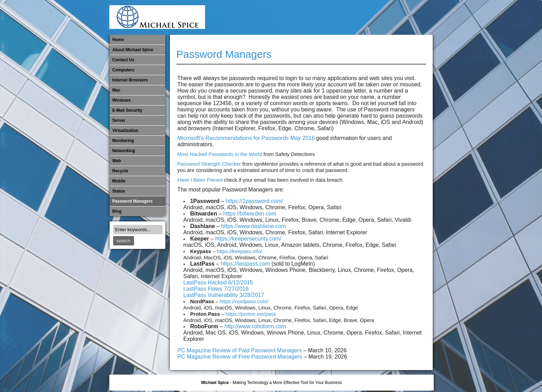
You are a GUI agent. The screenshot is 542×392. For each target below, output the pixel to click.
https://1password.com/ (254, 201)
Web (117, 161)
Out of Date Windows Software (403, 17)
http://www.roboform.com (255, 326)
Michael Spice (215, 383)
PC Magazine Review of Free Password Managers (241, 357)
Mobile (357, 17)
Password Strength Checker (209, 164)
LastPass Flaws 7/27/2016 (216, 289)
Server (119, 120)
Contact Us (123, 60)
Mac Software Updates (334, 17)
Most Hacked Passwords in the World (220, 154)
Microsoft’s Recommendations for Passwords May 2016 (246, 138)
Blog (117, 211)
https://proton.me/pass (251, 314)
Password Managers (414, 17)
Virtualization (125, 131)
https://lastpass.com (245, 264)
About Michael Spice (133, 50)
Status (119, 191)
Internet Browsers (130, 80)
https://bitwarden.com (250, 214)
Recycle (120, 171)
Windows (122, 100)
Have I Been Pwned (200, 180)
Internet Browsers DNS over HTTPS (322, 17)
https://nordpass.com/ (244, 301)
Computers (123, 70)
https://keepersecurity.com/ (248, 239)
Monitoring (368, 17)
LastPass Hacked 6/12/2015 (218, 283)
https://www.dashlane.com (253, 226)
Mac (116, 90)
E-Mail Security (311, 17)
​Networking (380, 17)
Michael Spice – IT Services (345, 17)
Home (118, 40)
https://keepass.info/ (239, 251)
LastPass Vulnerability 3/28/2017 (224, 295)
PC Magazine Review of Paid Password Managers (240, 350)
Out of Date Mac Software (391, 17)
